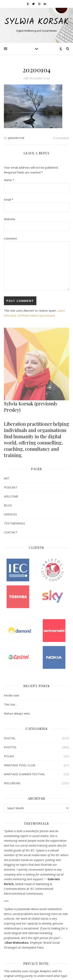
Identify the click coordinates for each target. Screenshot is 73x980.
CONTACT (11, 532)
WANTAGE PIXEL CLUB (19, 765)
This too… (11, 704)
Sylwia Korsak (37, 22)
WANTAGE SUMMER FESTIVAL (24, 774)
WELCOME (11, 496)
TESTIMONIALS (14, 523)
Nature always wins (17, 713)
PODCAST (11, 487)
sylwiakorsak (16, 138)
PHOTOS (10, 747)
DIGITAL (10, 738)
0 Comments (61, 138)
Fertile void (11, 695)
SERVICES (10, 514)
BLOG (8, 505)
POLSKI (9, 756)
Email (9, 199)
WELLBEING (12, 783)
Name (9, 180)
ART (7, 478)
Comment (10, 238)
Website (10, 219)
